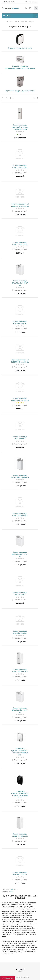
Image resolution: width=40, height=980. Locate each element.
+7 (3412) (5, 2)
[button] (7, 978)
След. (12, 889)
